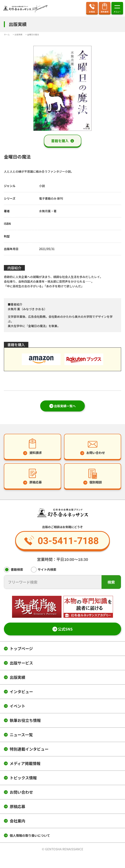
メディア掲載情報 (25, 763)
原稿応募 (17, 806)
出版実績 (17, 677)
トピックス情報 (23, 778)
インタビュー (21, 692)
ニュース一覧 (21, 735)
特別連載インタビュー (29, 749)
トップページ (21, 648)
